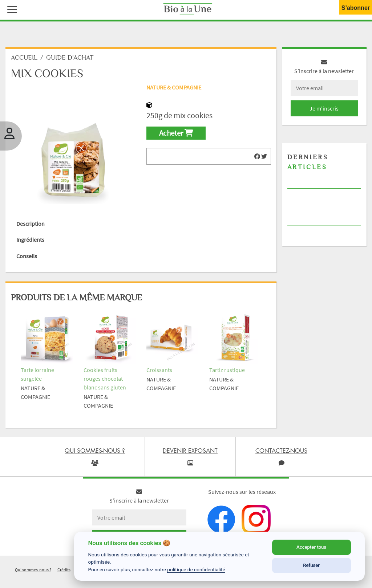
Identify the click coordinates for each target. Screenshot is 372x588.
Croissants (159, 370)
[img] (257, 156)
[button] (11, 9)
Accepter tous (311, 547)
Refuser (311, 565)
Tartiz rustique (227, 370)
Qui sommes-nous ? (33, 570)
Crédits (64, 570)
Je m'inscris (324, 108)
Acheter (176, 133)
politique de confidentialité (196, 569)
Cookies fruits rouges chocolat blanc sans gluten (105, 379)
